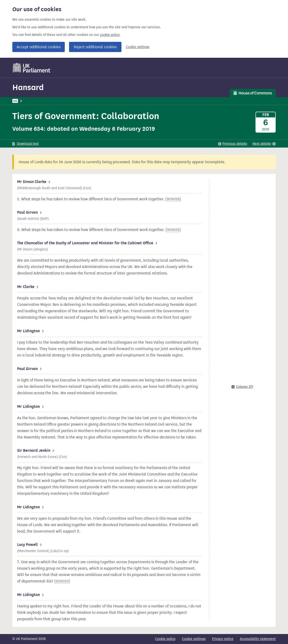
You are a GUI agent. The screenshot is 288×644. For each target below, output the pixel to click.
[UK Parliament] (32, 68)
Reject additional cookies (95, 47)
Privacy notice (223, 639)
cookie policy (110, 35)
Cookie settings (138, 47)
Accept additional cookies (39, 47)
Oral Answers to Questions (91, 101)
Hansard (28, 87)
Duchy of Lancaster (132, 101)
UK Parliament (23, 101)
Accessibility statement (258, 639)
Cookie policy (165, 639)
